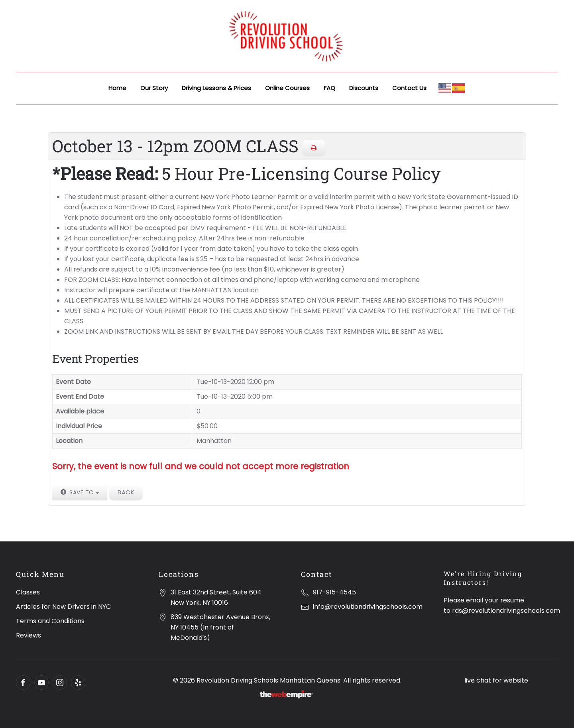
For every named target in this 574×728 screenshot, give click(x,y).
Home (117, 88)
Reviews (29, 635)
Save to (80, 492)
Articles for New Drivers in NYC (63, 607)
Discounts (364, 88)
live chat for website (496, 680)
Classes (28, 592)
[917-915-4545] (305, 592)
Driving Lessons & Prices (216, 88)
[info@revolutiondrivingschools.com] (305, 607)
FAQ (329, 88)
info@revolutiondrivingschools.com (368, 607)
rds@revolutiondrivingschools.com (506, 611)
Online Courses (287, 88)
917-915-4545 (334, 592)
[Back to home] (287, 36)
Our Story (154, 88)
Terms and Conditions (50, 621)
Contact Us (409, 88)
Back (126, 492)
